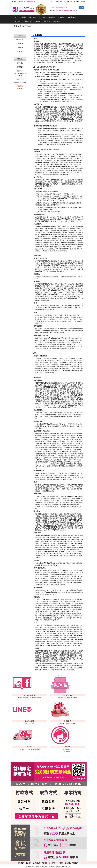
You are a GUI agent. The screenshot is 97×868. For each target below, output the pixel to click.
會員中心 (21, 26)
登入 (52, 2)
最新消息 (77, 2)
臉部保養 (47, 21)
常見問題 (70, 2)
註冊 (56, 2)
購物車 (83, 2)
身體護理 (18, 21)
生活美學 (56, 21)
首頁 (14, 2)
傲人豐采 (42, 17)
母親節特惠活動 (21, 17)
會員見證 (62, 2)
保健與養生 (72, 17)
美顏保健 (28, 21)
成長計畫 (61, 17)
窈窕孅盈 (33, 17)
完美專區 (37, 21)
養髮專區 (52, 17)
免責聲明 (45, 863)
